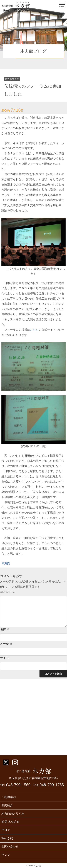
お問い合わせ (10, 846)
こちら (34, 330)
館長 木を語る (10, 822)
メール (6, 644)
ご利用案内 (9, 797)
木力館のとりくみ (13, 814)
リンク (6, 855)
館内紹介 (7, 805)
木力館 (6, 563)
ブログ (6, 830)
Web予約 (7, 838)
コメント (8, 592)
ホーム (7, 10)
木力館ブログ (21, 10)
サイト (4, 658)
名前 (5, 629)
